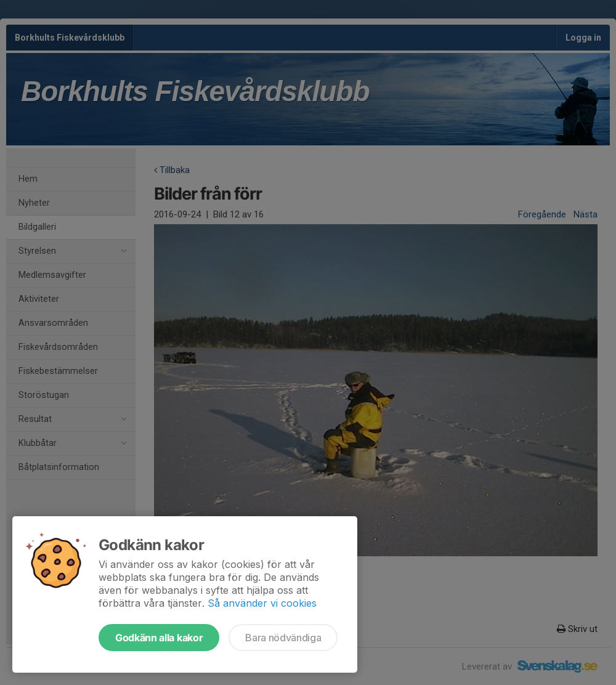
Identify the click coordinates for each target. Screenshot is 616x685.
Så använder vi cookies (262, 603)
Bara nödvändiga (283, 638)
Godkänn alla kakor (159, 638)
